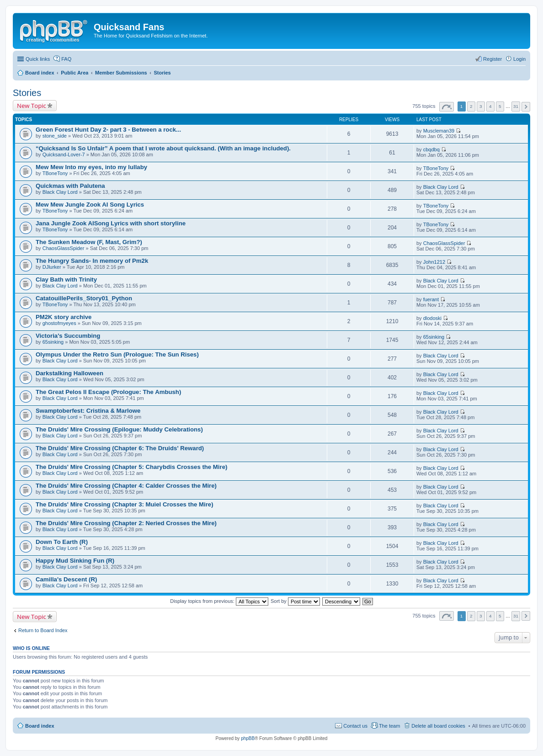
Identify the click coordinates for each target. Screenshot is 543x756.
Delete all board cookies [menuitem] (438, 726)
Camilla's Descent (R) (66, 579)
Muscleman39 (439, 131)
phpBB (248, 738)
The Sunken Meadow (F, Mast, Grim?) (89, 242)
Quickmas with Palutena (70, 186)
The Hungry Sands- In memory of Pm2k (92, 261)
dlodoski (432, 318)
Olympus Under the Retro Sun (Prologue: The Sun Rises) (117, 354)
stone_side (55, 136)
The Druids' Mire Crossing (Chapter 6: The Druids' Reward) (120, 448)
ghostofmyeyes (59, 323)
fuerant (431, 299)
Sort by (295, 601)
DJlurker (52, 267)
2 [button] (471, 106)
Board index (40, 726)
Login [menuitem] (519, 59)
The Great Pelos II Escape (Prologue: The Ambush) (108, 392)
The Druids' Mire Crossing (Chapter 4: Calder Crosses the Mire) (126, 486)
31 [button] (516, 106)
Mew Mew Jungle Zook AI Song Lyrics (90, 205)
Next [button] (526, 107)
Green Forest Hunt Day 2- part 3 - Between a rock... (108, 130)
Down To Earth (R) (62, 542)
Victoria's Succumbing (68, 336)
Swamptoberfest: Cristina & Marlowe (88, 411)
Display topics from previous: (219, 601)
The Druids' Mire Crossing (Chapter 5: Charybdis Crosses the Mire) (131, 467)
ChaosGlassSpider (64, 248)
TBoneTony (55, 173)
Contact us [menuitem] (355, 726)
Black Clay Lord (60, 192)
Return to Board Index (43, 630)
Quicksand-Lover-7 (64, 154)
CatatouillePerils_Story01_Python (84, 298)
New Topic (32, 106)
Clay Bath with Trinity (66, 280)
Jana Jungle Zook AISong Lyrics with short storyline (111, 223)
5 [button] (500, 106)
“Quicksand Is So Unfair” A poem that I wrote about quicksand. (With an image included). (163, 148)
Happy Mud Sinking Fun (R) (75, 561)
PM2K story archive (64, 317)
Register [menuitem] (492, 59)
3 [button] (481, 106)
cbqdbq (431, 149)
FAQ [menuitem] (66, 59)
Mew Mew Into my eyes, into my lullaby (91, 167)
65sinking (53, 342)
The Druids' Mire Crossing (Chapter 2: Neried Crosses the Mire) (126, 523)
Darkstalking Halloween (69, 373)
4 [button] (490, 106)
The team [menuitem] (389, 726)
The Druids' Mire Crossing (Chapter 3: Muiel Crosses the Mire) (125, 504)
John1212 (434, 262)
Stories (27, 93)
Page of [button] (447, 107)
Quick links (38, 59)
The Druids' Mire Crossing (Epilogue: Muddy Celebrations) (119, 429)
